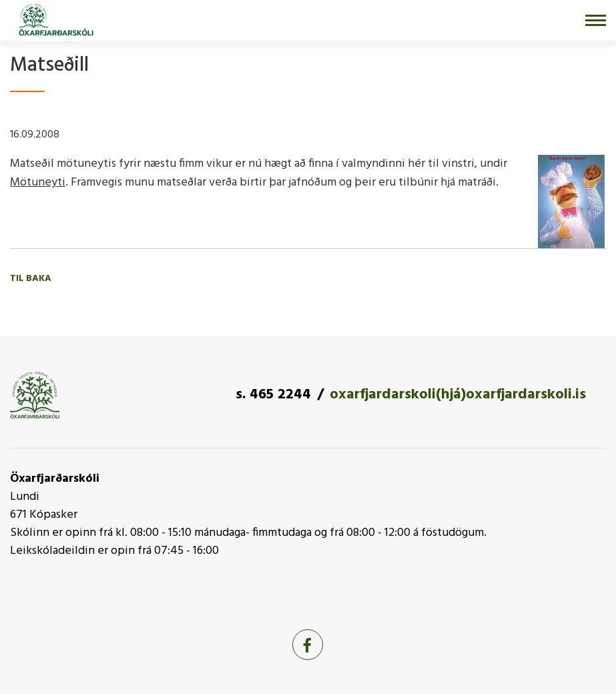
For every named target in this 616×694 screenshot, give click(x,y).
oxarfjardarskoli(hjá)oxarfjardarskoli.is (458, 395)
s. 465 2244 (273, 395)
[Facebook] (308, 645)
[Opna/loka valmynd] (596, 20)
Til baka (31, 279)
